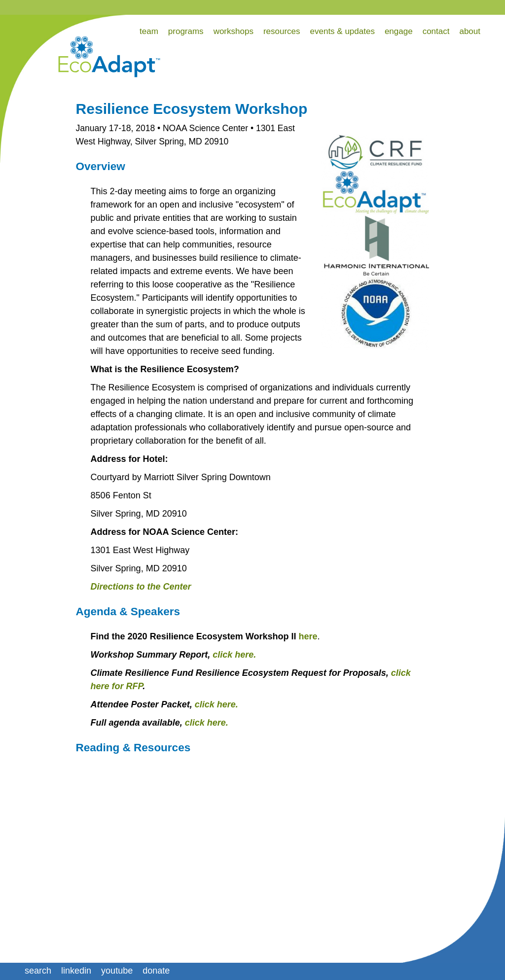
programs (186, 31)
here (308, 636)
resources (282, 31)
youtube (117, 971)
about (470, 31)
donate (156, 971)
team (149, 31)
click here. (234, 655)
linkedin (76, 971)
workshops (234, 31)
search (38, 971)
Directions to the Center (141, 587)
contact (436, 31)
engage (399, 31)
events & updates (343, 31)
